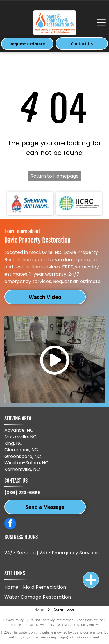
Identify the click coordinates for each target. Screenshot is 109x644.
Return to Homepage (55, 176)
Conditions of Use (90, 620)
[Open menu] (101, 23)
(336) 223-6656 (23, 493)
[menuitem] (14, 587)
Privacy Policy (14, 620)
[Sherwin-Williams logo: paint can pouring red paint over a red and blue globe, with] (30, 203)
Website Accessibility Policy (78, 625)
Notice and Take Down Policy (33, 625)
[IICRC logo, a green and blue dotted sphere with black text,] (79, 203)
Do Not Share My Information (51, 620)
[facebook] (10, 524)
